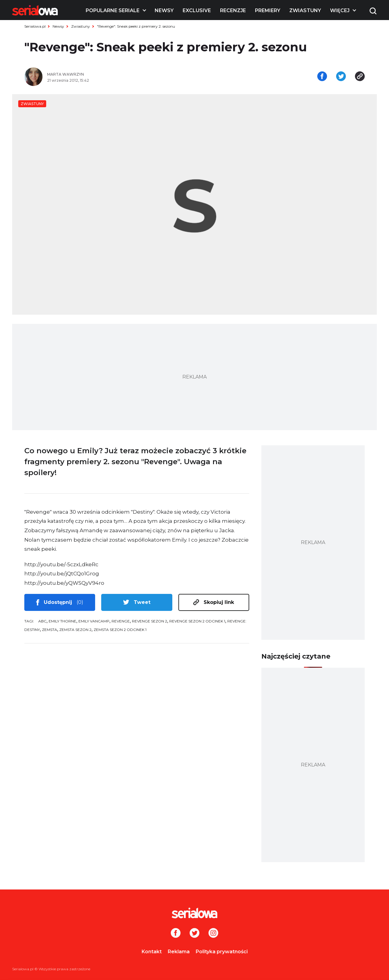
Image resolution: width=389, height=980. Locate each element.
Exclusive (197, 10)
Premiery (268, 10)
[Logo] (35, 10)
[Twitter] (194, 934)
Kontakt (152, 952)
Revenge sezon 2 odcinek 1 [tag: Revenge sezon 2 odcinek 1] (197, 621)
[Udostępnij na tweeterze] (341, 77)
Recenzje (233, 10)
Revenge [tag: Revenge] (121, 621)
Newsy (164, 10)
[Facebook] (176, 934)
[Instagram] (213, 934)
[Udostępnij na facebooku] (322, 77)
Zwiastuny (305, 10)
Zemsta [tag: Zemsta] (50, 630)
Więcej (340, 10)
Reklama (179, 952)
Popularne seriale (113, 10)
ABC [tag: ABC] (42, 621)
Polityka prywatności (222, 952)
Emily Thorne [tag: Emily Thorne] (62, 621)
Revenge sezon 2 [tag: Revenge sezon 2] (150, 621)
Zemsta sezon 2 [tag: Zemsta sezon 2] (75, 630)
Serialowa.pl (35, 26)
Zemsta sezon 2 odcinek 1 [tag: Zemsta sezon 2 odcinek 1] (120, 630)
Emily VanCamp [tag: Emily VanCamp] (94, 621)
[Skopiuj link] (360, 77)
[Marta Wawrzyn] (119, 74)
